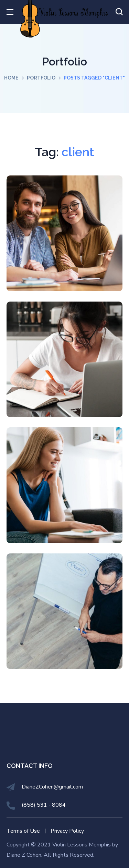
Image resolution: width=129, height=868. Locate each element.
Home (11, 78)
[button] (119, 12)
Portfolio (41, 78)
